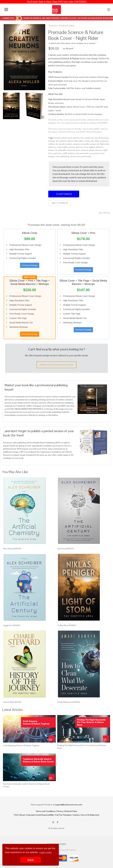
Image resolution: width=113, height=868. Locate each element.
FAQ (16, 815)
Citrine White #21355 (12, 702)
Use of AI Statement (90, 815)
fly (56, 150)
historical (71, 150)
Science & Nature (67, 26)
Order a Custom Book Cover (56, 365)
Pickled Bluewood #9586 (69, 702)
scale (59, 147)
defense (52, 147)
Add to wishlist (60, 203)
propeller (85, 144)
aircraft (62, 144)
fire (57, 141)
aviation (69, 144)
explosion (104, 141)
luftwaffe (62, 150)
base (78, 150)
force (51, 153)
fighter (92, 147)
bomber (57, 138)
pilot (107, 144)
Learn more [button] (46, 852)
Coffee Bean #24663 (67, 625)
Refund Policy (71, 811)
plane (64, 138)
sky (96, 138)
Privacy (60, 811)
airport (70, 141)
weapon (77, 144)
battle (65, 147)
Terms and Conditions (46, 811)
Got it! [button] (31, 860)
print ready (87, 156)
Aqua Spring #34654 (12, 549)
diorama (99, 150)
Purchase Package (30, 265)
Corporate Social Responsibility (40, 815)
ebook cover (75, 156)
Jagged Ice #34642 (12, 625)
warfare (72, 147)
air (57, 144)
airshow (79, 147)
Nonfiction (53, 26)
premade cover (87, 153)
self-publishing (62, 156)
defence (100, 147)
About (22, 815)
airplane (63, 141)
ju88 (65, 153)
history (51, 150)
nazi (77, 153)
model (87, 141)
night (97, 141)
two (82, 138)
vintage (52, 141)
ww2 (70, 138)
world (87, 138)
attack (92, 150)
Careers (76, 815)
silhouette (78, 141)
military (51, 144)
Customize (64, 194)
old (92, 141)
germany (58, 153)
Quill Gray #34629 (65, 549)
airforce (85, 150)
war (92, 138)
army (86, 147)
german (76, 138)
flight (102, 144)
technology (104, 138)
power (93, 144)
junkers (71, 153)
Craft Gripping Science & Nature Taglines (21, 745)
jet (98, 144)
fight (105, 150)
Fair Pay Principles (63, 815)
